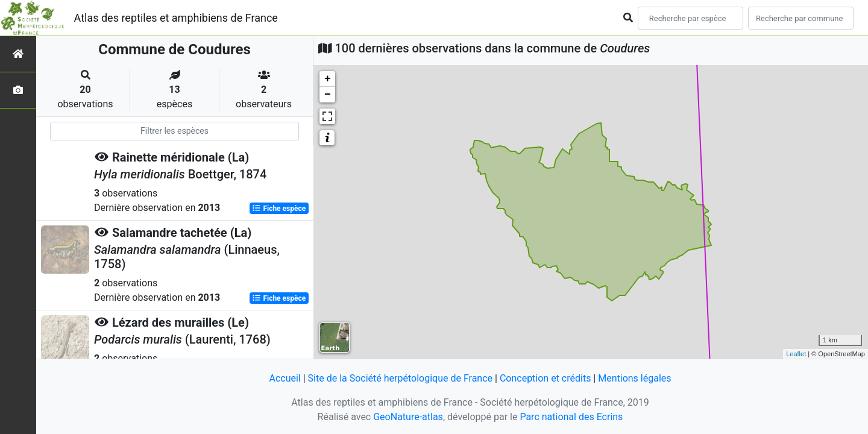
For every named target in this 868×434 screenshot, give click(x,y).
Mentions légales (634, 378)
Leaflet (796, 354)
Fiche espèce (279, 209)
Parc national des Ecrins (571, 417)
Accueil (285, 378)
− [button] (328, 95)
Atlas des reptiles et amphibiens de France (176, 18)
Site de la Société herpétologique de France (400, 378)
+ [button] (328, 79)
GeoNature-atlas (408, 417)
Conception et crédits (546, 378)
